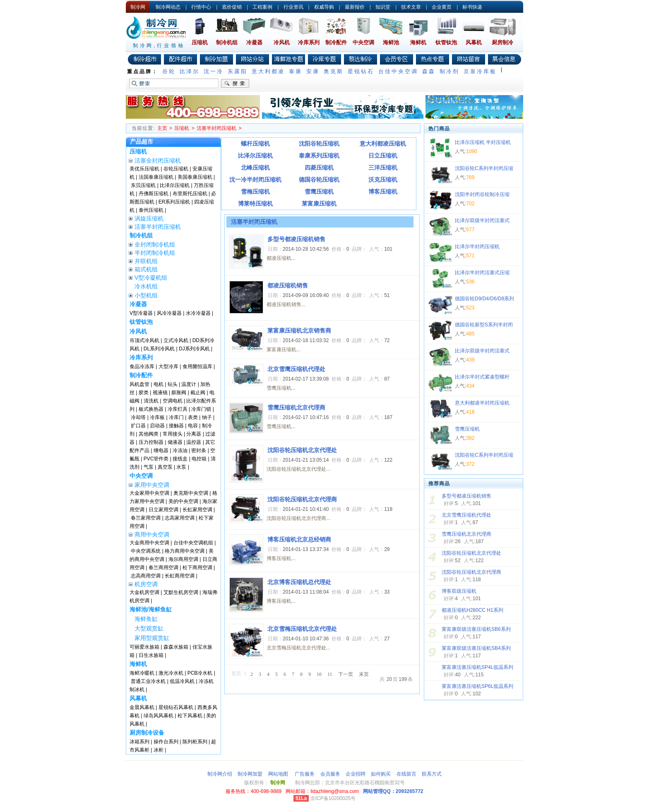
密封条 (199, 450)
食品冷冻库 (142, 366)
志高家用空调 (180, 518)
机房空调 (146, 584)
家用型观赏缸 (152, 638)
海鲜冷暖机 (142, 673)
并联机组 (146, 261)
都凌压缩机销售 (288, 285)
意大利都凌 (268, 71)
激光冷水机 (171, 673)
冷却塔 (138, 417)
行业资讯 (293, 7)
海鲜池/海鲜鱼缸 (151, 609)
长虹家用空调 (197, 510)
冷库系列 (309, 42)
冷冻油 (180, 450)
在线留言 (406, 774)
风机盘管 (139, 384)
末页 (364, 674)
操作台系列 (166, 742)
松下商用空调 (197, 568)
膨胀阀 (179, 393)
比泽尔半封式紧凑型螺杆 (482, 377)
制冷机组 (227, 42)
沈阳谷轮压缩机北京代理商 (471, 572)
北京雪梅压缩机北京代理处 (302, 629)
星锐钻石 (361, 71)
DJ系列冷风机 (194, 349)
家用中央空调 (152, 485)
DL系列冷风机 (159, 349)
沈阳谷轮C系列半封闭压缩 (484, 168)
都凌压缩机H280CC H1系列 (472, 610)
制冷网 (138, 7)
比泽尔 (190, 71)
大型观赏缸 (149, 628)
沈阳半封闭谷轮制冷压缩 (482, 194)
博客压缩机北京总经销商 (299, 539)
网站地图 (278, 774)
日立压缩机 (383, 156)
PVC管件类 (156, 459)
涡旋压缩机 (149, 218)
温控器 (194, 442)
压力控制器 (151, 442)
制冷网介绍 (220, 774)
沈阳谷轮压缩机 (319, 144)
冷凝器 (254, 42)
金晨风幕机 (142, 707)
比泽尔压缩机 (175, 185)
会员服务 (330, 774)
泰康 (296, 71)
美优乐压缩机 (144, 169)
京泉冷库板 (480, 71)
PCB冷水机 (200, 673)
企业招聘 (356, 774)
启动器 (157, 426)
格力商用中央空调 (185, 551)
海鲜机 (418, 42)
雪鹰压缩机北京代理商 (466, 534)
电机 (159, 384)
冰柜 (159, 750)
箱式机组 (146, 269)
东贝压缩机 (143, 185)
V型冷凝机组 (151, 278)
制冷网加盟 (250, 774)
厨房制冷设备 (147, 733)
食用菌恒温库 (197, 366)
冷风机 (282, 42)
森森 (429, 71)
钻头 (173, 384)
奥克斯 (334, 71)
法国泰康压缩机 (156, 177)
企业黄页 (442, 7)
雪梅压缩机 (255, 192)
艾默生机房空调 (181, 592)
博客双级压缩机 (459, 591)
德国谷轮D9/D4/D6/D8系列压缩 (484, 299)
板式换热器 (151, 409)
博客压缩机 (383, 192)
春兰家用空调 (146, 518)
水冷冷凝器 (198, 313)
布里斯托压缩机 (190, 194)
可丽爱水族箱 (144, 647)
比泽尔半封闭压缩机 (477, 247)
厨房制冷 (502, 42)
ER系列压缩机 (174, 202)
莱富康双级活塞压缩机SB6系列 (476, 629)
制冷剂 (449, 71)
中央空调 (363, 42)
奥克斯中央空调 (191, 493)
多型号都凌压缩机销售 (466, 496)
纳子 (207, 417)
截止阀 (198, 393)
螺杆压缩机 (255, 144)
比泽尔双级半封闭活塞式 (482, 220)
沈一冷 (214, 71)
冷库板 (157, 417)
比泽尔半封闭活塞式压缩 (482, 273)
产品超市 (142, 141)
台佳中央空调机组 (193, 543)
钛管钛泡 (446, 42)
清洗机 (151, 401)
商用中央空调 (152, 534)
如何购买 (381, 774)
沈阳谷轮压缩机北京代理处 (471, 553)
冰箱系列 (139, 742)
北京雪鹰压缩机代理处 (466, 515)
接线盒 (180, 459)
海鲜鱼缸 (146, 619)
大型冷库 (168, 366)
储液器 (175, 442)
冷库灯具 (178, 409)
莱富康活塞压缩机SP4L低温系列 (477, 667)
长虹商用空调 (180, 576)
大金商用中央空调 (149, 543)
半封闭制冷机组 (155, 253)
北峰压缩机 (255, 168)
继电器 (161, 450)
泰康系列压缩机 (319, 156)
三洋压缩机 (383, 168)
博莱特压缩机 (255, 204)
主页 (162, 128)
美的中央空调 (183, 501)
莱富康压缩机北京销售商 (299, 331)
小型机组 (146, 295)
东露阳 (238, 71)
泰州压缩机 (151, 210)
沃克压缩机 (383, 180)
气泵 (149, 467)
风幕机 (474, 42)
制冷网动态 (168, 7)
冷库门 (176, 417)
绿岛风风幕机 (159, 716)
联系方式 (432, 774)
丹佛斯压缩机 (154, 194)
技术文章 (411, 7)
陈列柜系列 (195, 742)
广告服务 (305, 774)
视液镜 (160, 393)
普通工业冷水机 (148, 681)
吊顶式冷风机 (144, 340)
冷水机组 (146, 286)
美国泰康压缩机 (195, 177)
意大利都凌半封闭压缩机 (482, 403)
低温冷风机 (182, 681)
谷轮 (169, 71)
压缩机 (200, 42)
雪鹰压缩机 (319, 192)
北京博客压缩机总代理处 (299, 582)
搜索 (235, 84)
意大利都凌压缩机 (383, 144)
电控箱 (199, 459)
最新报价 (355, 7)
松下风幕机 (190, 716)
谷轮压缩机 (176, 169)
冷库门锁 (201, 409)
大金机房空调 (144, 592)
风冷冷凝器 (169, 313)
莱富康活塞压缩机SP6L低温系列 (477, 686)
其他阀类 (149, 434)
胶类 (144, 393)
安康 (313, 71)
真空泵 (165, 467)
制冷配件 (336, 42)
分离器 (194, 434)
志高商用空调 (146, 576)
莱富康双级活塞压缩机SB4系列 (476, 648)
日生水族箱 (151, 655)
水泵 (181, 467)
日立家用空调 (163, 510)
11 (330, 674)
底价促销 (232, 7)
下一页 (346, 674)
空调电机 (173, 401)
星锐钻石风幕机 (176, 707)
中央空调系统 (146, 551)
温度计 (189, 384)
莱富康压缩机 (319, 204)
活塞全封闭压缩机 (158, 160)
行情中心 (201, 7)
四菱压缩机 (319, 168)
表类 (193, 417)
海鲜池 (391, 42)
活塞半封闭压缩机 (216, 128)
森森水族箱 (176, 647)
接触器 (176, 426)
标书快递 (472, 7)
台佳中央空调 (398, 71)
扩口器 (138, 426)
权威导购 (324, 7)
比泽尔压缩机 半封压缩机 (483, 142)
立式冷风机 (176, 340)
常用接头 (173, 434)
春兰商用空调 (163, 568)
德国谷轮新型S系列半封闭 (484, 325)
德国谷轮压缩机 (319, 180)
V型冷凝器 (141, 313)
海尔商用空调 (183, 559)
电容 (193, 426)
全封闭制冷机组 (155, 244)
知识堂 (383, 7)
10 (319, 674)
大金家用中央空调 (149, 493)
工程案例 (262, 7)
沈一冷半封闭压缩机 (255, 180)
